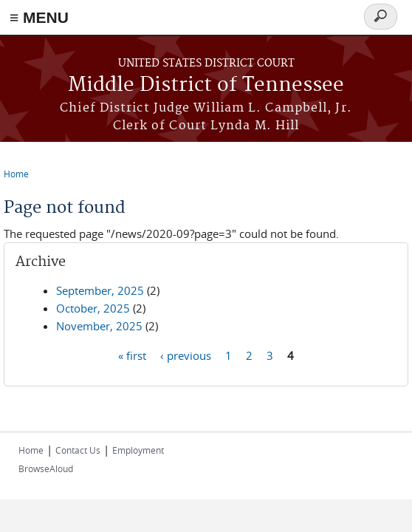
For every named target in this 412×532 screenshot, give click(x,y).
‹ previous (186, 355)
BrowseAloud (46, 468)
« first (132, 355)
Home (16, 174)
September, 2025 (100, 290)
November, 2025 (99, 326)
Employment (138, 450)
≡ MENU (39, 17)
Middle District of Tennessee (206, 85)
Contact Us (78, 450)
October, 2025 (93, 308)
